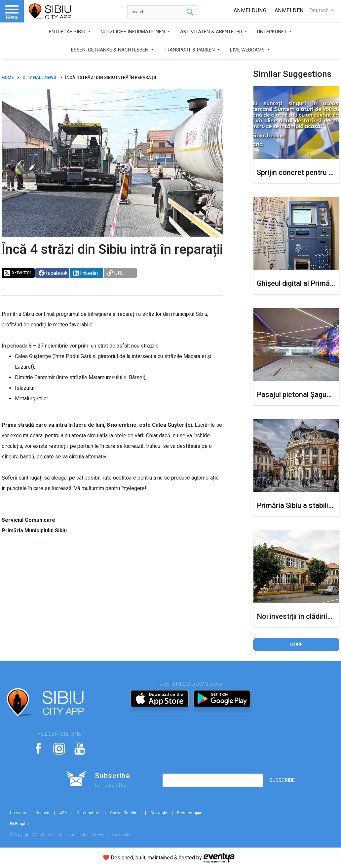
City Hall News (39, 77)
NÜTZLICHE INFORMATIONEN (133, 32)
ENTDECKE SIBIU (68, 32)
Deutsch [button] (320, 10)
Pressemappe (190, 813)
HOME (8, 77)
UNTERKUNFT (273, 32)
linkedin (86, 273)
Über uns (18, 813)
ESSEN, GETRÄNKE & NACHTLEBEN (110, 50)
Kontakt (43, 813)
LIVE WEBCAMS (248, 50)
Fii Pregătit (19, 824)
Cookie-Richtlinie (125, 813)
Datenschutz (89, 813)
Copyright (159, 813)
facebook (53, 273)
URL (115, 273)
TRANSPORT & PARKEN (190, 50)
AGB (63, 813)
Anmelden (289, 10)
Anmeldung (250, 10)
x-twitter (17, 273)
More (296, 645)
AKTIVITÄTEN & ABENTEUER (212, 32)
